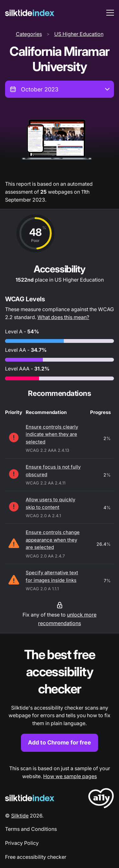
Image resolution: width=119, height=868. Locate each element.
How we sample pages (70, 776)
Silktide (20, 816)
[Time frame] (60, 89)
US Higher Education (79, 34)
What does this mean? (63, 317)
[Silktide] (30, 13)
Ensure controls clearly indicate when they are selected (52, 434)
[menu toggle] (110, 13)
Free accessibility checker (36, 857)
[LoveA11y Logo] (101, 799)
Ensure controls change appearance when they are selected (53, 540)
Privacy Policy (22, 843)
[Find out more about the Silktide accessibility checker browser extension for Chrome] (60, 699)
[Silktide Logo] (30, 798)
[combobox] (60, 89)
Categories (29, 34)
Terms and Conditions (31, 829)
